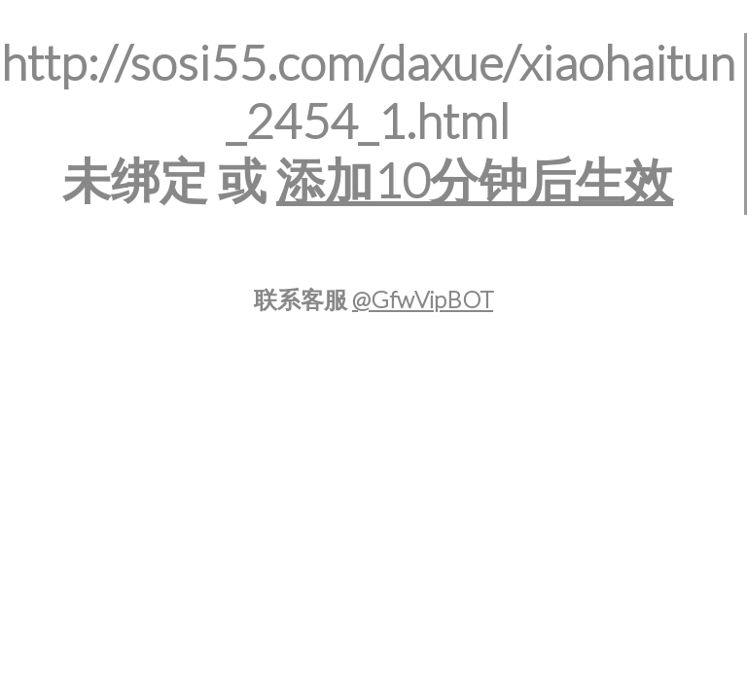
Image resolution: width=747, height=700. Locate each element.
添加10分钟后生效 (475, 180)
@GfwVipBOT (423, 299)
